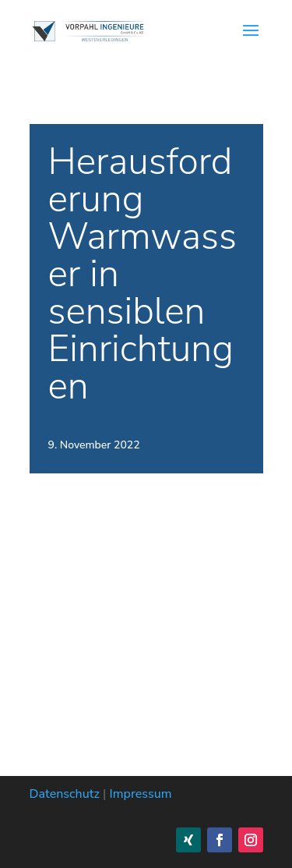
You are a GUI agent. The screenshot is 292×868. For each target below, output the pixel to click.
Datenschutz (65, 794)
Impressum (141, 794)
